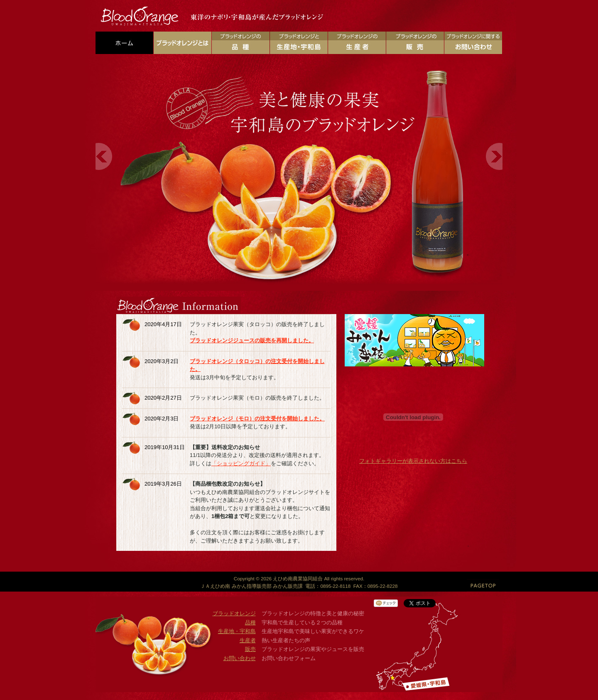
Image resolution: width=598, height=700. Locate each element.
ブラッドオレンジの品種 (241, 43)
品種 (250, 623)
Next (494, 156)
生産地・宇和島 (237, 631)
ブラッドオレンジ (234, 613)
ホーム (124, 43)
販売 (250, 649)
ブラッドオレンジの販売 (415, 43)
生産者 (248, 640)
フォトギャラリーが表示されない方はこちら (413, 461)
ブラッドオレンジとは (183, 43)
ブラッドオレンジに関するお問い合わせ (473, 43)
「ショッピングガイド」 (241, 463)
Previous (104, 156)
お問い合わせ (240, 658)
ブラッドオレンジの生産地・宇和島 (299, 43)
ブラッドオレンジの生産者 (357, 43)
